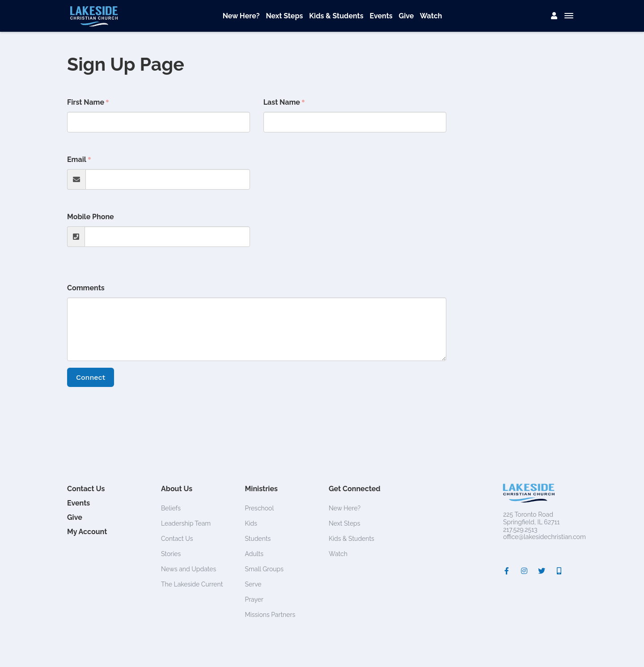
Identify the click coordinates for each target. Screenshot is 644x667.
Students (258, 539)
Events (381, 16)
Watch (431, 16)
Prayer (254, 599)
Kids (251, 523)
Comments (86, 288)
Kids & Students (336, 16)
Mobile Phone (91, 217)
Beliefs (171, 508)
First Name (86, 102)
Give (407, 16)
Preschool (260, 508)
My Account (87, 532)
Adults (254, 554)
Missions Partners (270, 615)
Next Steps (284, 16)
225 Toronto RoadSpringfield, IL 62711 (531, 518)
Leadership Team (186, 523)
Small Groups (265, 569)
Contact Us (86, 489)
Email (77, 159)
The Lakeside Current (192, 584)
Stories (171, 554)
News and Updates (189, 569)
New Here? (241, 16)
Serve (253, 584)
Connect (91, 377)
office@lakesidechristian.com (544, 537)
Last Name (282, 102)
